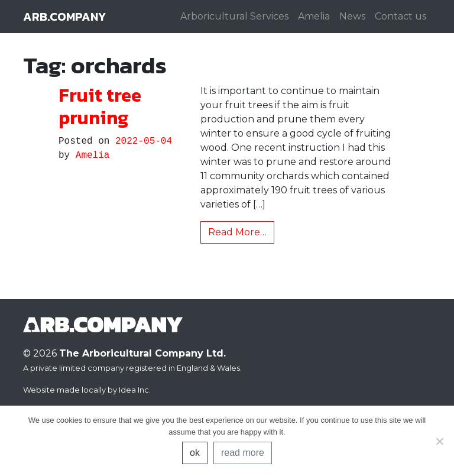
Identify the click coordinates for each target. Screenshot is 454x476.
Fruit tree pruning (100, 106)
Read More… (237, 232)
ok (195, 453)
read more (243, 453)
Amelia (314, 16)
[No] (439, 441)
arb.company (64, 17)
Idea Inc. (135, 390)
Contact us (401, 16)
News (352, 16)
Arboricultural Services (234, 16)
